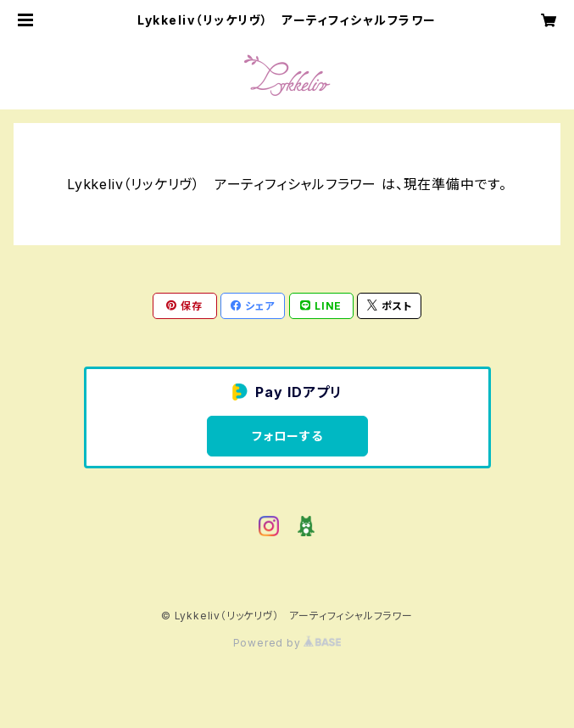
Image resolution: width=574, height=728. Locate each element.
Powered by (287, 643)
